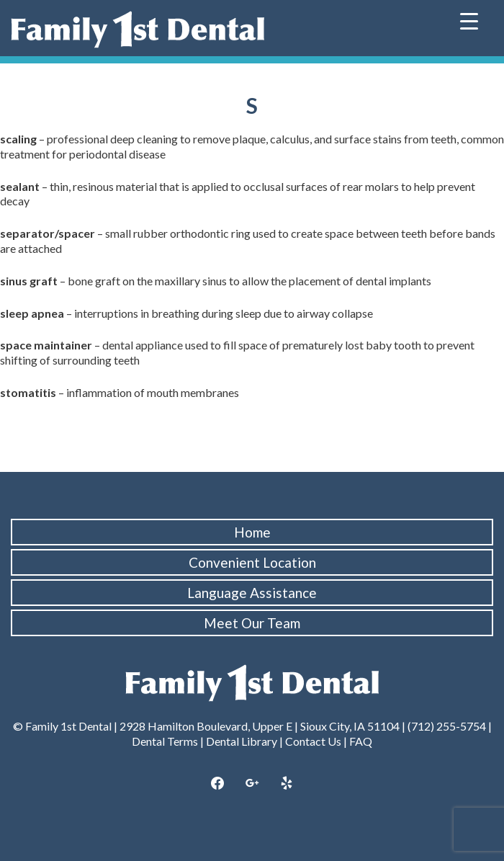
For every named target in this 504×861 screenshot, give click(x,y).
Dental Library (242, 741)
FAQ (361, 741)
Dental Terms (165, 741)
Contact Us (313, 741)
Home (252, 532)
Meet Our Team (252, 623)
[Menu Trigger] (469, 20)
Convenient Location (252, 562)
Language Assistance (252, 593)
